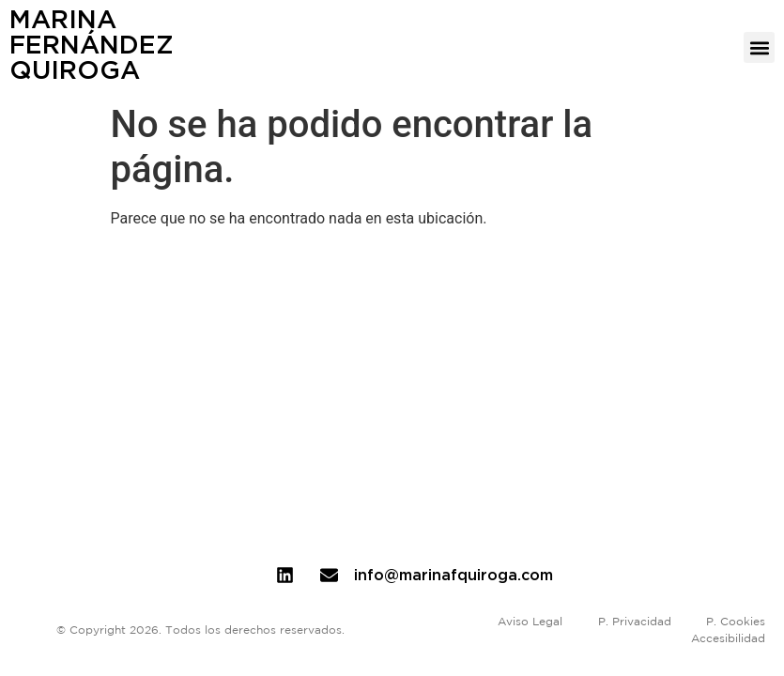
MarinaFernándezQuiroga (92, 44)
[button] (759, 47)
